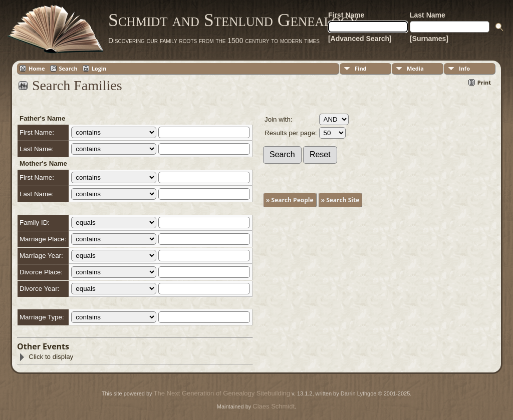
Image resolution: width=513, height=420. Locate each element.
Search (68, 68)
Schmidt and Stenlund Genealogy (233, 20)
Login (99, 68)
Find (361, 68)
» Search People (290, 200)
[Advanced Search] (360, 39)
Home (37, 68)
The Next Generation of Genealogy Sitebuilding (222, 393)
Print (484, 82)
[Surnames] (429, 39)
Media (415, 68)
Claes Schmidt (274, 406)
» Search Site (340, 200)
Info (464, 68)
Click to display (46, 357)
